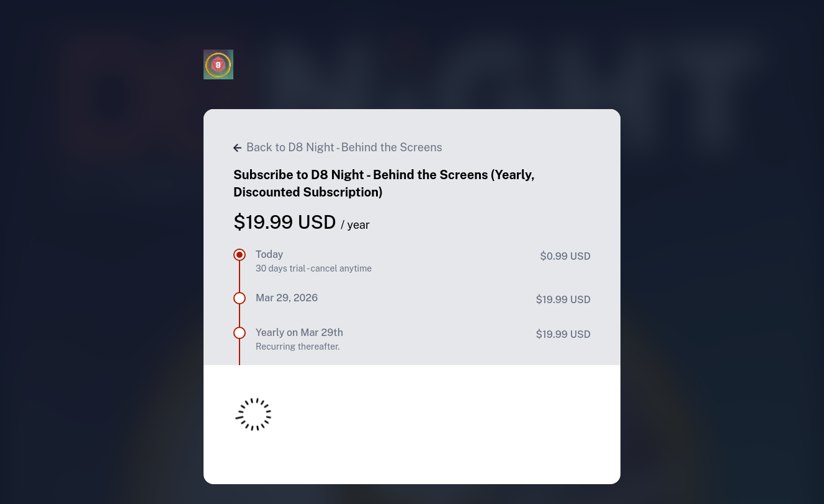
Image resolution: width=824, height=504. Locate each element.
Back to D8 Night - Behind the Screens (338, 147)
